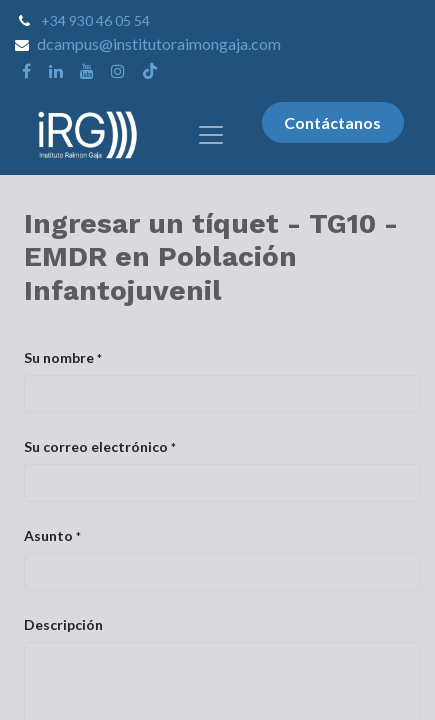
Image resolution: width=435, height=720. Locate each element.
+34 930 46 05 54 (95, 20)
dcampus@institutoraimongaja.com (159, 43)
